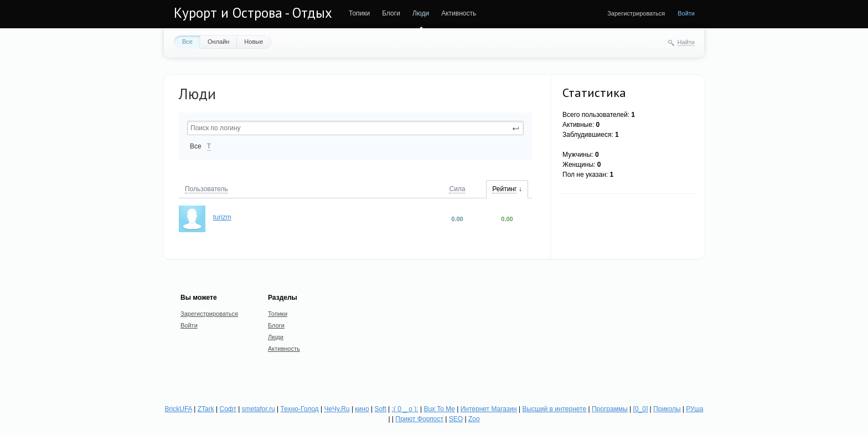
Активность (459, 13)
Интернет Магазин (489, 409)
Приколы (667, 409)
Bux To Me (439, 409)
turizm (222, 217)
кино (362, 409)
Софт (228, 409)
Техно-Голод (300, 409)
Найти (686, 42)
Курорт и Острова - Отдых (253, 13)
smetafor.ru (259, 409)
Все (187, 42)
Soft (380, 409)
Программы (610, 409)
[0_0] (641, 409)
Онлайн (218, 42)
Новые (254, 42)
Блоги (391, 13)
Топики (359, 13)
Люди (421, 13)
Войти (686, 13)
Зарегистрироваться (636, 13)
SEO (456, 419)
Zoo (474, 419)
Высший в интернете (554, 409)
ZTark (206, 409)
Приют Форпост (419, 419)
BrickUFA (179, 409)
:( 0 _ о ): (405, 409)
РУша (694, 409)
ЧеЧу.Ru (337, 409)
